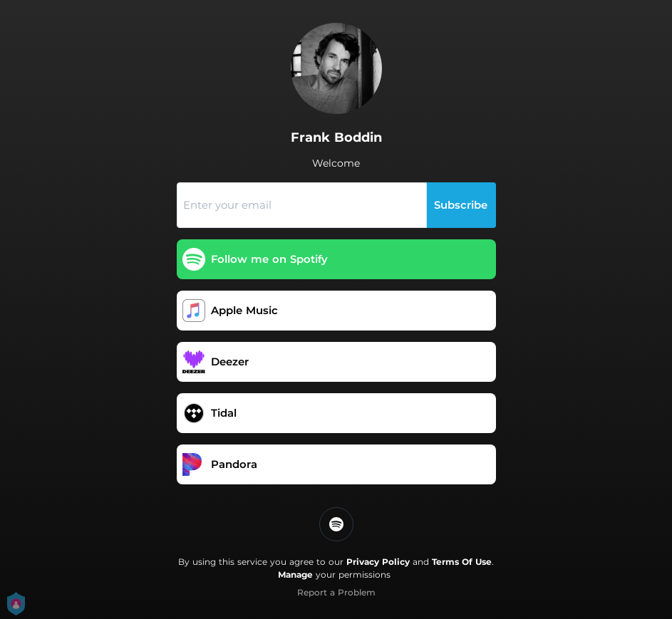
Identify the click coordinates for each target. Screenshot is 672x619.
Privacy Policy (378, 562)
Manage (295, 574)
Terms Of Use (462, 562)
